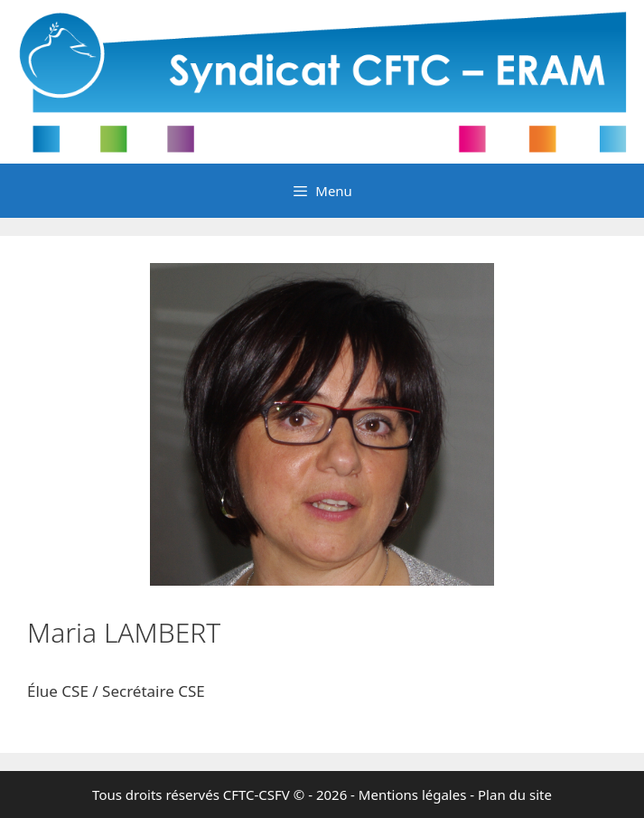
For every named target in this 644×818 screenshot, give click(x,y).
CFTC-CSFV (257, 794)
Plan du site (515, 794)
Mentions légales (413, 794)
